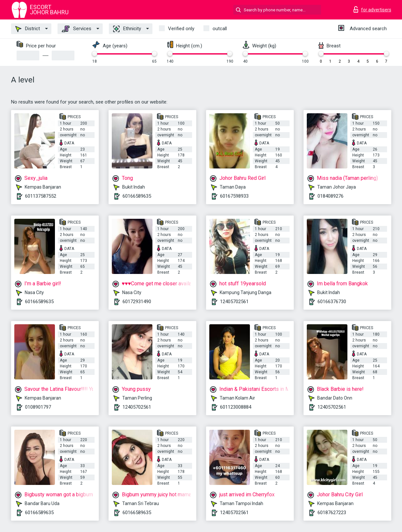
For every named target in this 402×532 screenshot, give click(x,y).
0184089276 (331, 196)
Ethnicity (127, 29)
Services (77, 29)
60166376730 (332, 302)
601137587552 (41, 196)
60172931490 (137, 302)
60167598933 (234, 196)
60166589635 (137, 196)
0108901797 (38, 407)
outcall (220, 29)
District (28, 29)
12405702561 (234, 302)
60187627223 (332, 513)
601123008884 (236, 407)
